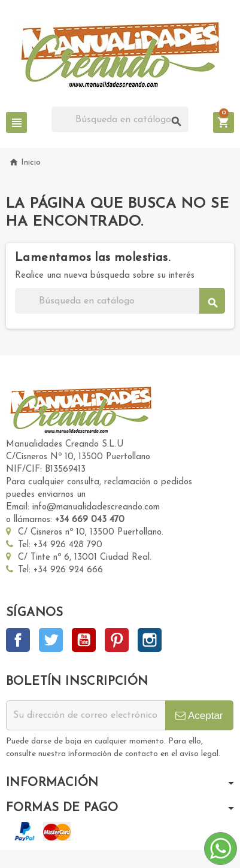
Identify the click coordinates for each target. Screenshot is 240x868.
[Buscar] (120, 119)
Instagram (150, 640)
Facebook (18, 640)
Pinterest (117, 640)
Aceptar (199, 716)
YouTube (84, 640)
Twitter (51, 640)
